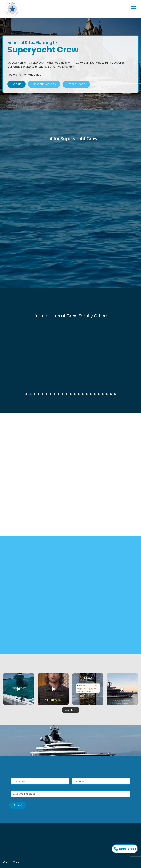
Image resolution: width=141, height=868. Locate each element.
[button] (26, 394)
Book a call (125, 849)
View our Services (44, 84)
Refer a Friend (76, 84)
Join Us (17, 84)
